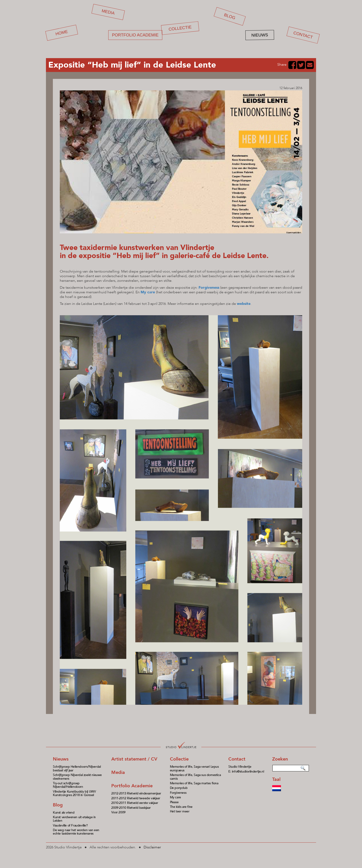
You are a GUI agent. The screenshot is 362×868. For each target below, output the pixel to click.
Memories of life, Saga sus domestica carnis (195, 777)
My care (148, 292)
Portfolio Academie (132, 786)
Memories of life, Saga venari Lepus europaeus (194, 768)
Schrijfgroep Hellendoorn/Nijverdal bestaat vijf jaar (77, 768)
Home (62, 33)
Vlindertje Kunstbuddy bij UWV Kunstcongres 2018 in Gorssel (74, 793)
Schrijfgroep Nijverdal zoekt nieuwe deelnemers (77, 777)
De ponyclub (179, 788)
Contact (303, 35)
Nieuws (260, 35)
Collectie (180, 28)
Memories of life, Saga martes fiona (194, 783)
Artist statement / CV (134, 759)
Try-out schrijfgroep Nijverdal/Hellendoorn (68, 785)
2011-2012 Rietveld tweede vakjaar (136, 798)
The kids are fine (181, 807)
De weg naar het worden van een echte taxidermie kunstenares (76, 832)
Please (174, 802)
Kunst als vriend (64, 813)
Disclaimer (152, 847)
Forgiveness (178, 793)
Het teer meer (180, 811)
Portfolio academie (135, 35)
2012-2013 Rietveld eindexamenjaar (136, 793)
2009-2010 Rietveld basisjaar (131, 808)
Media (108, 12)
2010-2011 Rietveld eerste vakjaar (135, 803)
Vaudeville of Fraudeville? (70, 825)
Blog (230, 16)
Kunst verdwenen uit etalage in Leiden (74, 819)
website (244, 304)
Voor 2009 (118, 812)
